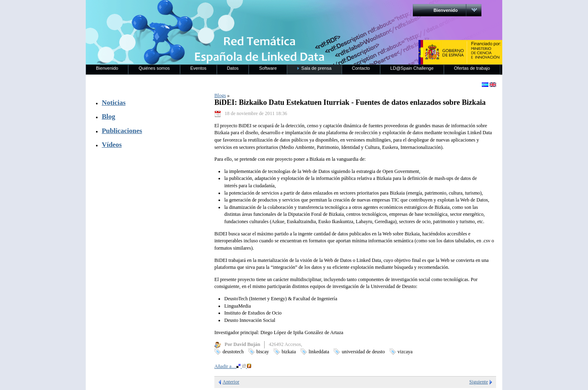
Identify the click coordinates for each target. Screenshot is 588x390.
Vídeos (112, 145)
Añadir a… (233, 366)
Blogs (220, 95)
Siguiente (479, 382)
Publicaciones (122, 131)
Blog (108, 116)
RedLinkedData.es (171, 12)
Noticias (114, 103)
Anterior (231, 382)
